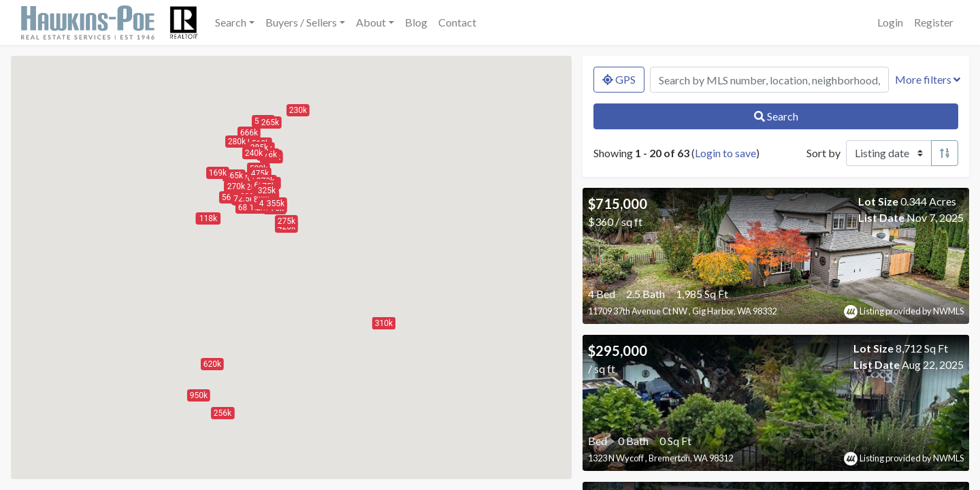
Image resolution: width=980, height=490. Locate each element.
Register (934, 22)
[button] (212, 364)
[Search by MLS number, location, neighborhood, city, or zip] (769, 80)
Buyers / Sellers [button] (301, 22)
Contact (457, 22)
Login (890, 22)
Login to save (725, 153)
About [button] (371, 22)
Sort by (823, 153)
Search (776, 116)
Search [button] (231, 22)
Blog (416, 22)
